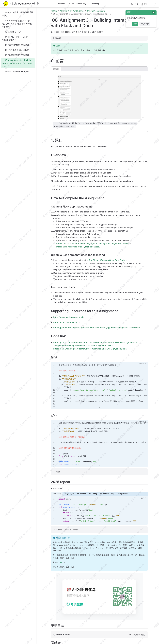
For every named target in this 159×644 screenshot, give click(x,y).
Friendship (96, 4)
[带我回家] (21, 4)
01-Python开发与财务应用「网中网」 (18, 14)
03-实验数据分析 (11, 32)
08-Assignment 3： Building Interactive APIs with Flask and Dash (17, 63)
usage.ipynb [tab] (69, 494)
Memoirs (62, 4)
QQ (62, 562)
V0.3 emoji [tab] (93, 494)
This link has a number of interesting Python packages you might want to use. (92, 244)
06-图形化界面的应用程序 (16, 50)
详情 (58, 472)
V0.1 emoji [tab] (57, 494)
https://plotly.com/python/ (66, 322)
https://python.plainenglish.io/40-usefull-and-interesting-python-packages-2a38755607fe (96, 328)
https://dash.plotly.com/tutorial (68, 317)
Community (82, 4)
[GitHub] (132, 4)
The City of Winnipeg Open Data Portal (107, 260)
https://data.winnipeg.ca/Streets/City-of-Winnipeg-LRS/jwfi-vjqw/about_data (90, 349)
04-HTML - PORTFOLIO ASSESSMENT (15, 38)
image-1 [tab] (56, 69)
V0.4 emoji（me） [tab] (108, 494)
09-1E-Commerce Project (16, 71)
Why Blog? (145, 24)
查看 (135, 24)
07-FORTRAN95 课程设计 (16, 55)
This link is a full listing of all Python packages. (78, 247)
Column (71, 4)
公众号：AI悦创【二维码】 (68, 530)
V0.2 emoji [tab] (81, 494)
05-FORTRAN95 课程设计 (16, 45)
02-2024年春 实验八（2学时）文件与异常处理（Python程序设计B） (17, 24)
